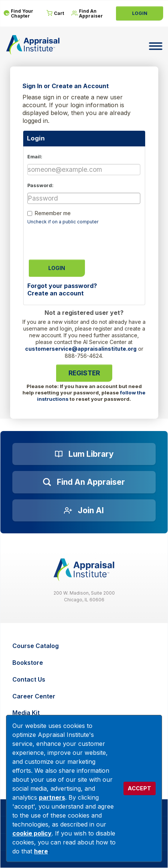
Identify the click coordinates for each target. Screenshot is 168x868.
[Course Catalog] (85, 646)
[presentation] (84, 240)
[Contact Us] (85, 680)
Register (84, 373)
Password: (40, 185)
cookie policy (32, 833)
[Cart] (55, 13)
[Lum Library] (84, 454)
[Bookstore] (85, 663)
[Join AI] (84, 511)
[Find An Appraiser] (89, 13)
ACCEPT (139, 788)
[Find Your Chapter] (21, 13)
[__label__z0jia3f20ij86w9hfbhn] (84, 570)
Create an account (56, 293)
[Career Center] (85, 696)
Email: (35, 157)
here (41, 851)
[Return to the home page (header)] (33, 45)
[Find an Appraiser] (84, 482)
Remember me (53, 213)
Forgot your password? (62, 286)
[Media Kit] (85, 713)
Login (140, 13)
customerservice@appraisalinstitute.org (81, 349)
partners (52, 797)
